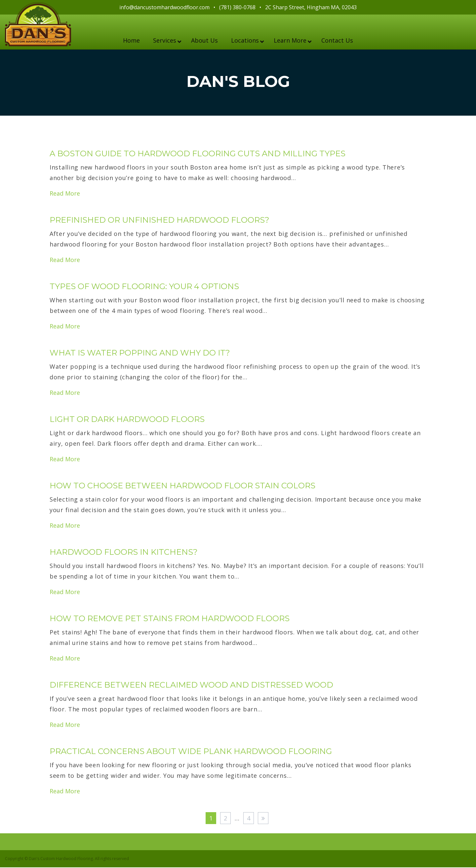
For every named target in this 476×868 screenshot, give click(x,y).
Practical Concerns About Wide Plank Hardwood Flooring (191, 752)
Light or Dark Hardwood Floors (127, 420)
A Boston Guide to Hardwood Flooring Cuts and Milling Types (198, 154)
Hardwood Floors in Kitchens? (124, 553)
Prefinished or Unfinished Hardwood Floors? (159, 221)
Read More (65, 194)
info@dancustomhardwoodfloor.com (164, 7)
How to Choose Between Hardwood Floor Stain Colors (182, 486)
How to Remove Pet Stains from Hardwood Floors (170, 619)
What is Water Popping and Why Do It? (140, 353)
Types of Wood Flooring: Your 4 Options (144, 287)
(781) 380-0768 (237, 7)
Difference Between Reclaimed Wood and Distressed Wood (191, 685)
